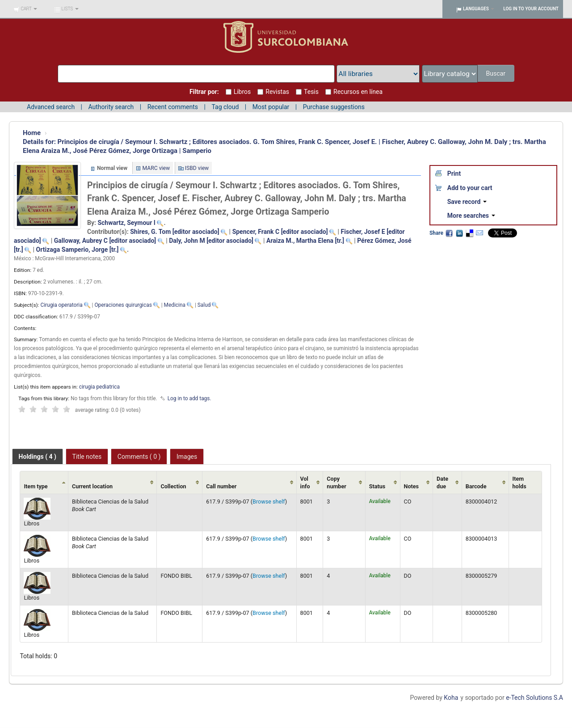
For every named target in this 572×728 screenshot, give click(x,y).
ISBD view (197, 168)
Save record (467, 202)
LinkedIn (459, 233)
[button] (25, 9)
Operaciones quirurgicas (123, 305)
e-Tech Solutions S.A (534, 698)
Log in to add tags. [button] (189, 398)
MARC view (156, 168)
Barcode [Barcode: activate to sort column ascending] (476, 486)
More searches (471, 216)
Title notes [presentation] (87, 457)
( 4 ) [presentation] (38, 457)
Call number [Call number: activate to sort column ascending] (221, 486)
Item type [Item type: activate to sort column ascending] (36, 486)
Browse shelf (269, 502)
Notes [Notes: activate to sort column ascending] (412, 486)
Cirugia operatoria (61, 305)
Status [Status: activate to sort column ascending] (377, 486)
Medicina (175, 305)
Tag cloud (225, 107)
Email (479, 233)
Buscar (496, 73)
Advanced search (51, 107)
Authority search (111, 107)
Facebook (449, 233)
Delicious (469, 233)
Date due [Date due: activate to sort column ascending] (442, 483)
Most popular (271, 107)
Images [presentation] (187, 457)
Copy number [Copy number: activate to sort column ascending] (336, 483)
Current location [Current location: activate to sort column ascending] (92, 486)
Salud (204, 305)
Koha (451, 698)
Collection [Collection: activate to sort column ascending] (173, 486)
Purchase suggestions (334, 107)
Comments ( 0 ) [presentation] (139, 457)
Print (454, 174)
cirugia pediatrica (99, 387)
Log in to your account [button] (531, 9)
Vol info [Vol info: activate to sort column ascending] (305, 483)
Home (32, 133)
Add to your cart (470, 188)
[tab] (38, 457)
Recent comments (173, 107)
